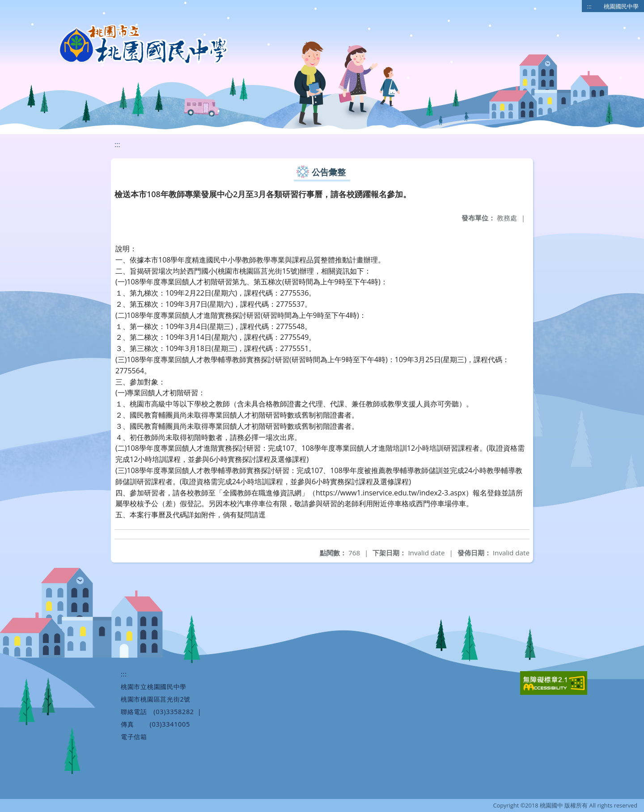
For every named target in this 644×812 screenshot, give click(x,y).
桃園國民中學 (621, 6)
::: (589, 6)
